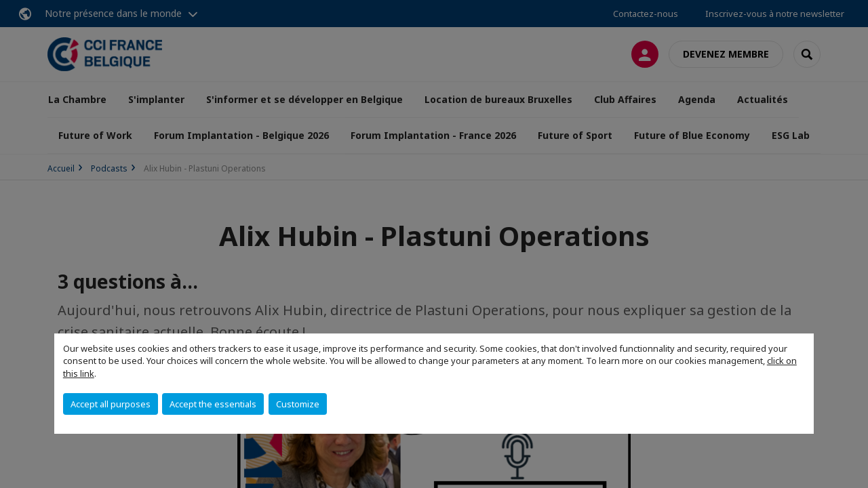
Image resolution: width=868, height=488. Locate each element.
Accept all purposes (111, 404)
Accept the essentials (213, 404)
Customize (298, 404)
